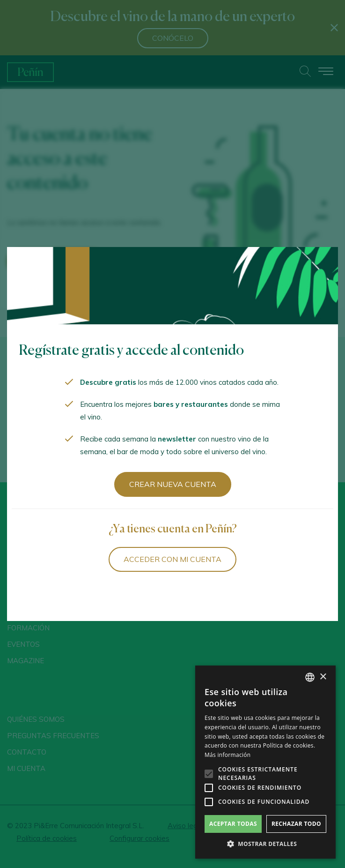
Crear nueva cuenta (173, 484)
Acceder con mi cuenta (172, 559)
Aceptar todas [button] (233, 824)
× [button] (323, 677)
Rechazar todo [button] (296, 824)
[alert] (265, 762)
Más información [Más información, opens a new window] (228, 755)
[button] (265, 844)
